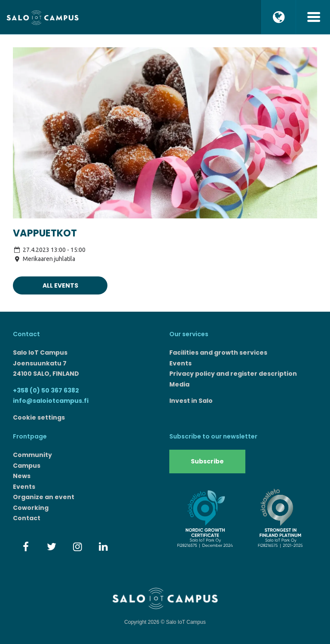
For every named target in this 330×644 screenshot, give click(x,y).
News (22, 476)
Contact (27, 518)
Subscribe (207, 461)
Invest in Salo (191, 401)
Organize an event (44, 497)
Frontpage (30, 436)
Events (180, 363)
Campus (27, 466)
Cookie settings (39, 417)
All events (60, 285)
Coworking (31, 508)
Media (179, 384)
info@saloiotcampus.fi (51, 401)
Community (32, 455)
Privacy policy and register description (233, 374)
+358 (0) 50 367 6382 (46, 390)
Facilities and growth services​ (218, 353)
